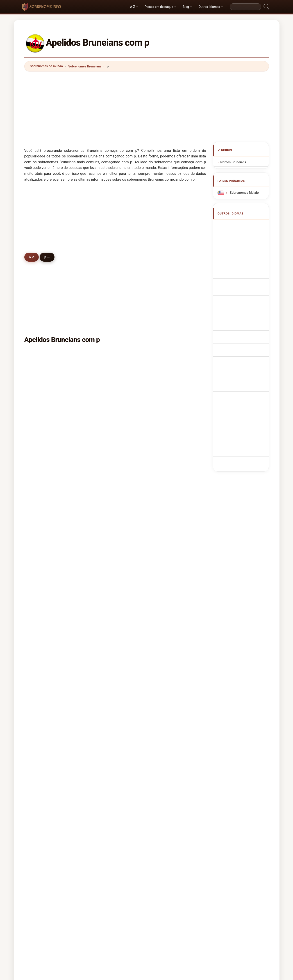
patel (40, 486)
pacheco (43, 640)
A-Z (133, 7)
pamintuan (168, 497)
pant (101, 694)
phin (39, 399)
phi (38, 705)
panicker (166, 662)
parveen (42, 585)
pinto (40, 618)
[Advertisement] (147, 107)
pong (40, 442)
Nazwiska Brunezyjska (245, 283)
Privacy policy (175, 823)
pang (163, 388)
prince (41, 552)
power (102, 530)
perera (41, 453)
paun (163, 431)
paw (163, 519)
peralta (165, 585)
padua (102, 673)
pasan (102, 475)
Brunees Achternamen (245, 292)
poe (101, 574)
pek (39, 673)
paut (39, 574)
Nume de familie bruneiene (245, 336)
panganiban (45, 530)
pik (100, 563)
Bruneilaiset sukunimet (246, 317)
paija (101, 541)
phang (41, 716)
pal (100, 596)
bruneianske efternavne (246, 308)
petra (102, 431)
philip (164, 486)
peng (102, 355)
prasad (103, 640)
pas (39, 541)
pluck (40, 607)
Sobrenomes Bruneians (85, 66)
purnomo (105, 585)
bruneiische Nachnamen (246, 255)
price (40, 694)
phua (163, 541)
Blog (186, 7)
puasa (102, 377)
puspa (164, 650)
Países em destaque (159, 7)
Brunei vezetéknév (242, 325)
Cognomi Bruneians (243, 264)
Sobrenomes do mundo (47, 66)
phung (103, 442)
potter (164, 640)
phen (163, 464)
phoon (164, 574)
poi (162, 377)
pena (163, 410)
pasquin (42, 662)
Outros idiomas (209, 7)
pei (162, 420)
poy (162, 563)
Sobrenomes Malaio (244, 193)
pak (101, 650)
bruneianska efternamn (246, 347)
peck (40, 420)
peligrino (43, 519)
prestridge (106, 662)
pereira (165, 629)
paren (40, 596)
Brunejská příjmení (242, 300)
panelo (103, 607)
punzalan (43, 629)
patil (163, 705)
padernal (104, 519)
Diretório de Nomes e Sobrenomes (135, 823)
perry (40, 508)
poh (162, 355)
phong (103, 464)
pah (39, 464)
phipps (103, 629)
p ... (50, 257)
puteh (40, 366)
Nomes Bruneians (233, 162)
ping (39, 355)
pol (100, 683)
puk (101, 618)
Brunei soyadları (241, 355)
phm (39, 431)
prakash (166, 618)
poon (102, 453)
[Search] (245, 7)
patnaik (165, 673)
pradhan (104, 497)
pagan (102, 486)
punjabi (42, 388)
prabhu (165, 607)
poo (101, 420)
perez (164, 508)
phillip (164, 596)
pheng (102, 388)
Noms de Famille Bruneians (245, 244)
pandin (41, 410)
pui (38, 497)
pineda (41, 563)
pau (101, 399)
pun (39, 377)
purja (40, 475)
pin (162, 366)
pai (162, 683)
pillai (163, 399)
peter (102, 410)
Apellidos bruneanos (244, 225)
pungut (103, 366)
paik (163, 530)
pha (162, 552)
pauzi (102, 508)
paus (163, 694)
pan (101, 705)
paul (163, 475)
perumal (104, 552)
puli (39, 683)
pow (163, 453)
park (163, 442)
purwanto (43, 650)
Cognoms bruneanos (244, 273)
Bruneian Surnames (243, 234)
